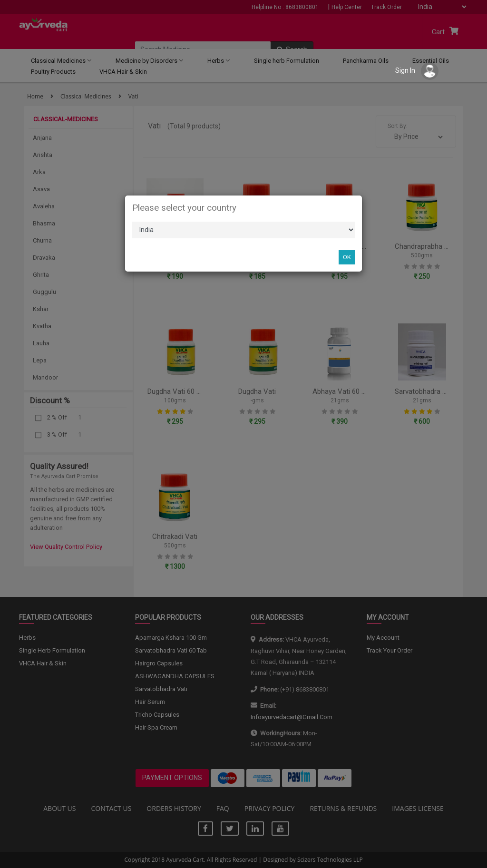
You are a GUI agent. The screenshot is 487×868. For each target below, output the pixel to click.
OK (347, 257)
